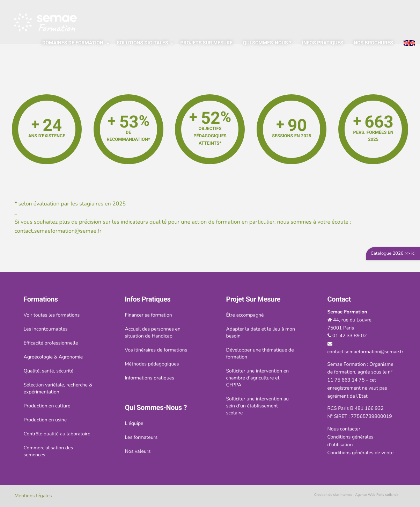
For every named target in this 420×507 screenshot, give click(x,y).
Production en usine (45, 420)
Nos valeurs (138, 451)
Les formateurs (141, 437)
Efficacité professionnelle (51, 343)
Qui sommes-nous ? (267, 43)
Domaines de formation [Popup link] (73, 43)
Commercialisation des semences (49, 451)
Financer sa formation (149, 315)
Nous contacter (344, 429)
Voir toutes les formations (52, 315)
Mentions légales (33, 496)
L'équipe (134, 423)
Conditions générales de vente (361, 453)
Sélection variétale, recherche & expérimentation (58, 388)
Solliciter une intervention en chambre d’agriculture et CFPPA (258, 378)
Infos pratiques (323, 43)
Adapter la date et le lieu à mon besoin (261, 332)
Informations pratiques (150, 378)
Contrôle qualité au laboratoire (57, 434)
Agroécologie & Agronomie (53, 357)
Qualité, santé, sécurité (49, 371)
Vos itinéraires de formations (156, 350)
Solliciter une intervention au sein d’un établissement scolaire (258, 406)
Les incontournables (46, 329)
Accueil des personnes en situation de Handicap (153, 332)
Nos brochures (373, 43)
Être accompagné (245, 315)
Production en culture (47, 406)
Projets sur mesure (207, 43)
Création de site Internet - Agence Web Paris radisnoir (356, 495)
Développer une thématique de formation (260, 353)
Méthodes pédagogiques (152, 364)
